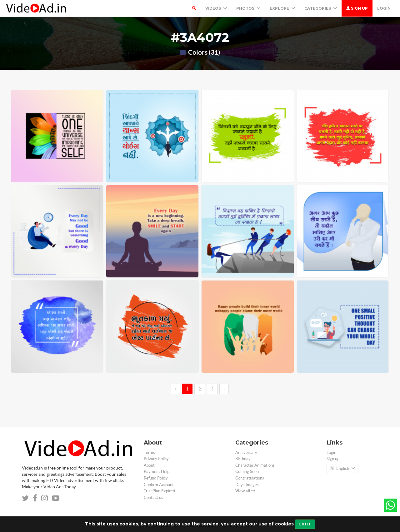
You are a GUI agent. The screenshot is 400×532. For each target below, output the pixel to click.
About (149, 465)
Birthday (243, 459)
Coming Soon (247, 472)
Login (384, 8)
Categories (321, 8)
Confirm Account (159, 485)
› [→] (224, 389)
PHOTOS (248, 8)
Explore (282, 8)
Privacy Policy (156, 459)
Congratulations (250, 478)
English (342, 469)
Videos (216, 8)
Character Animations (255, 465)
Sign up (357, 8)
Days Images (247, 485)
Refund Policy (156, 478)
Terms (149, 452)
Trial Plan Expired (159, 491)
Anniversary (246, 452)
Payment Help (157, 472)
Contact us (153, 497)
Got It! (305, 524)
